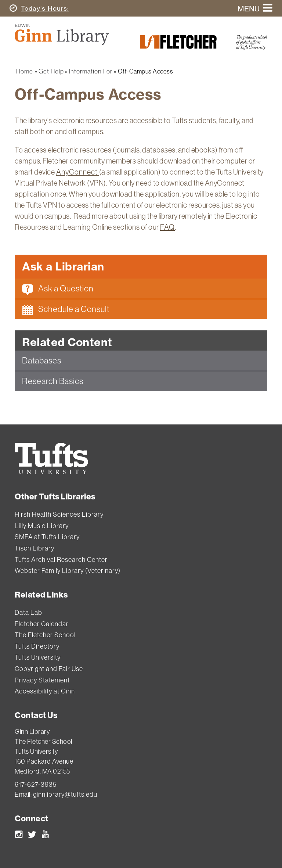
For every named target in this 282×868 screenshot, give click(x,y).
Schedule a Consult (66, 310)
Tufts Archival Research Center (61, 559)
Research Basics (53, 381)
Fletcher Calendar (42, 624)
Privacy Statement (42, 680)
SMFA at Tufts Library (47, 537)
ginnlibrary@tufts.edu (65, 794)
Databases (42, 360)
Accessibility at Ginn (45, 691)
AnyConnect (78, 172)
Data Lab (28, 612)
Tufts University (38, 657)
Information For (91, 71)
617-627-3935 (36, 784)
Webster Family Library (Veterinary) (68, 571)
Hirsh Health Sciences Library (59, 514)
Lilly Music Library (42, 526)
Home (25, 71)
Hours (44, 8)
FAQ (167, 227)
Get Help (51, 71)
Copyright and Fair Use (49, 669)
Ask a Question (58, 289)
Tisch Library (35, 548)
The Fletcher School (45, 635)
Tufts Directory (37, 646)
